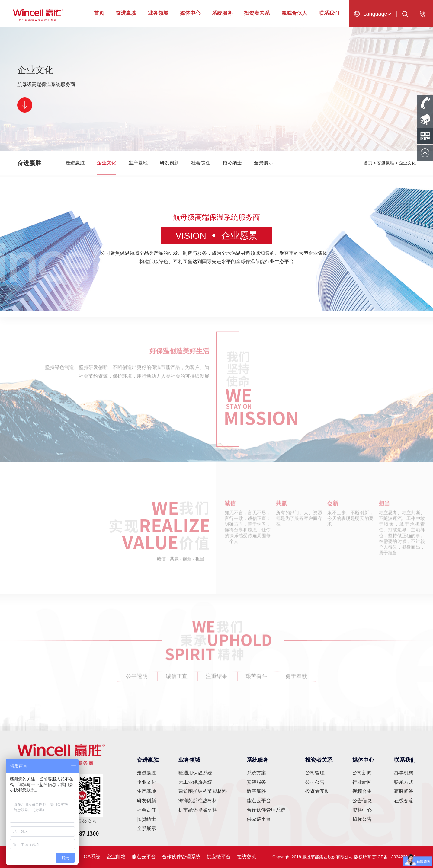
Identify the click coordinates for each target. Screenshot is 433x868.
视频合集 (362, 791)
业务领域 (158, 13)
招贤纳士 (232, 163)
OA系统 (92, 857)
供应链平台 (259, 819)
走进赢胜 (75, 163)
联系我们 (329, 13)
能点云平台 (259, 801)
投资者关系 (257, 13)
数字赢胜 (256, 791)
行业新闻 (362, 782)
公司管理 (315, 773)
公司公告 (315, 782)
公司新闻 (362, 773)
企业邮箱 (116, 857)
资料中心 (362, 810)
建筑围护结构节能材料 (203, 791)
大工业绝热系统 (195, 782)
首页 (99, 13)
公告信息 (362, 801)
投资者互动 (317, 791)
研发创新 (169, 163)
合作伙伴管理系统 (266, 810)
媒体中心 (190, 13)
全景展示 (264, 163)
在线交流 (404, 801)
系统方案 (256, 773)
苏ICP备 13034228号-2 (394, 857)
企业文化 (107, 163)
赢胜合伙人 (294, 13)
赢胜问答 (404, 791)
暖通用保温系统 (195, 773)
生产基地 (138, 163)
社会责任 (201, 163)
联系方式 (404, 782)
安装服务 (256, 782)
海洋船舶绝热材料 (198, 801)
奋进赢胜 (126, 13)
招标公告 (362, 819)
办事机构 (404, 773)
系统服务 (222, 13)
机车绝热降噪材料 (198, 810)
